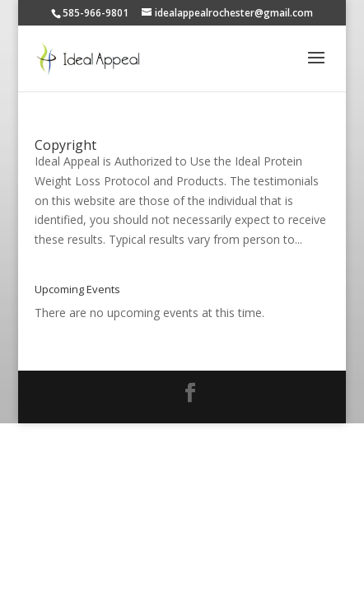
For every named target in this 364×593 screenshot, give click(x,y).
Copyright (65, 145)
